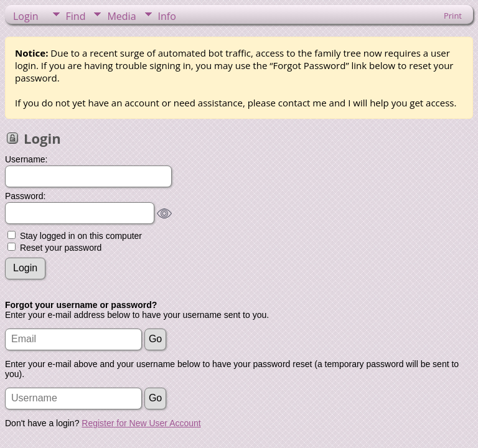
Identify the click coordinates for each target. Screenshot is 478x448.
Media (121, 16)
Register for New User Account (141, 423)
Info (167, 16)
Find (76, 16)
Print (453, 16)
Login (26, 16)
